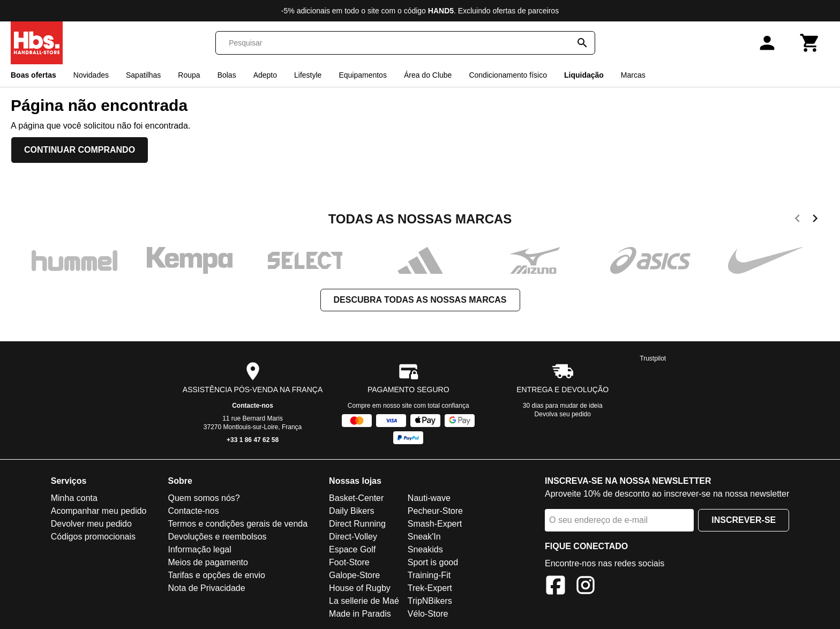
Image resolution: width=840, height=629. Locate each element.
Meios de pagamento (208, 562)
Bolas (227, 75)
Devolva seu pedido (563, 414)
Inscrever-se (744, 520)
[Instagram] (586, 587)
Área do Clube (428, 75)
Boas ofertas (33, 75)
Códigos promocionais (93, 537)
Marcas (633, 75)
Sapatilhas (143, 75)
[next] (815, 220)
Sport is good (433, 562)
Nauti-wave (429, 498)
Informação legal (199, 549)
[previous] (797, 220)
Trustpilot (653, 358)
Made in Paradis (360, 614)
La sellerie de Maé (364, 601)
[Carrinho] (810, 43)
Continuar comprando (80, 150)
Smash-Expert (435, 524)
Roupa (189, 75)
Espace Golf (352, 549)
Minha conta (74, 498)
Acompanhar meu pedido (99, 511)
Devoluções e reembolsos (217, 537)
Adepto (265, 75)
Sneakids (425, 549)
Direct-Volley (353, 537)
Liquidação (584, 75)
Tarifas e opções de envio (216, 575)
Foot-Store (349, 562)
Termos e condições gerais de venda (238, 524)
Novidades (91, 75)
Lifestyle (308, 75)
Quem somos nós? (204, 498)
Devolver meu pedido (91, 524)
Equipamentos (363, 75)
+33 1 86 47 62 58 (253, 440)
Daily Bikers (351, 511)
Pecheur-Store (435, 511)
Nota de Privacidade (206, 588)
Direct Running (357, 524)
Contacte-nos (253, 406)
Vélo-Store (428, 614)
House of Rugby (360, 588)
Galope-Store (354, 575)
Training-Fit (429, 575)
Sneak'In (424, 537)
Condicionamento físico (508, 75)
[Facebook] (556, 587)
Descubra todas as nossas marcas (420, 300)
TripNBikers (430, 601)
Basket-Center (356, 498)
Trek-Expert (430, 588)
